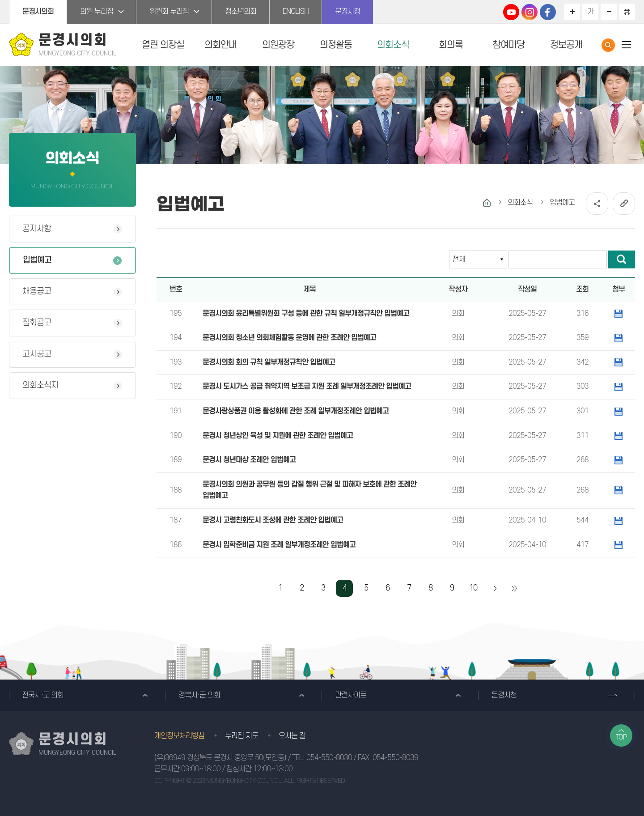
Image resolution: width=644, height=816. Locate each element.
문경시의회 (38, 12)
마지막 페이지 (514, 588)
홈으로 (487, 203)
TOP (621, 737)
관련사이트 (351, 695)
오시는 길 (292, 736)
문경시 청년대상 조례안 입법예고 (249, 460)
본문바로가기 (0, 0)
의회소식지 (40, 385)
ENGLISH (296, 12)
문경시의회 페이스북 (548, 12)
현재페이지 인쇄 (627, 12)
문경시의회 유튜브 (511, 12)
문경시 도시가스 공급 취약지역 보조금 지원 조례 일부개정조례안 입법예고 (307, 387)
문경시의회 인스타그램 (530, 12)
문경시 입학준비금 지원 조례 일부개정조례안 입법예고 (279, 545)
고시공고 (37, 354)
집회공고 (37, 323)
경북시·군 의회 (199, 695)
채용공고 (37, 291)
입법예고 (37, 260)
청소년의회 (241, 12)
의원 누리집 (97, 12)
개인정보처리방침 (179, 736)
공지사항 (37, 229)
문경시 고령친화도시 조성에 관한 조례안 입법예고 (273, 520)
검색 (622, 259)
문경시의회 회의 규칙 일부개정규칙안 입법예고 (269, 362)
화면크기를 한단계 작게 (609, 12)
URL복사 (624, 204)
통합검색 (608, 45)
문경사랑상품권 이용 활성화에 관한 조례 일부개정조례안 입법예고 (296, 411)
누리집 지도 (241, 736)
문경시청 (347, 12)
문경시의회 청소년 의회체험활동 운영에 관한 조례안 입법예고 (289, 338)
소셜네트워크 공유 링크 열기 (597, 204)
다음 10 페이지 (495, 588)
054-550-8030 (329, 758)
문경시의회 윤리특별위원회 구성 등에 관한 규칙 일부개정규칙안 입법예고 (306, 314)
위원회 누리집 (169, 12)
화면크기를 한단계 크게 (572, 12)
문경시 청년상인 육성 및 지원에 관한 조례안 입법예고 (278, 436)
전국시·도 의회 (43, 695)
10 (473, 588)
